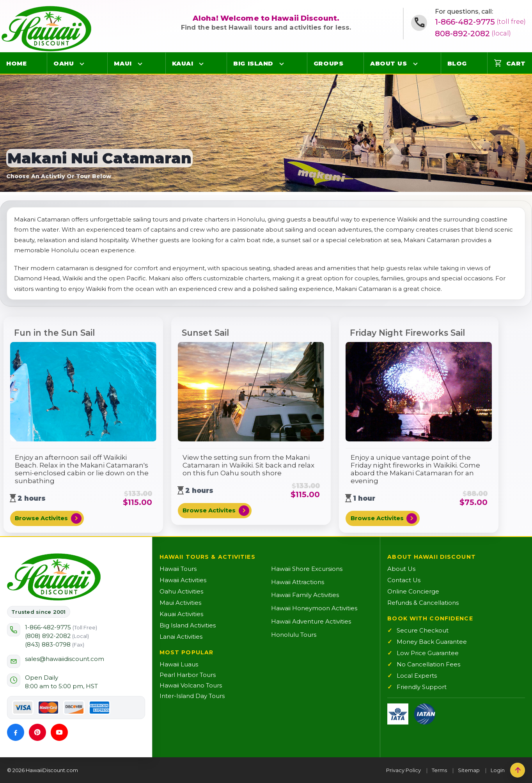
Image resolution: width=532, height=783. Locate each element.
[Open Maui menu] (140, 64)
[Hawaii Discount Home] (54, 577)
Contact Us (404, 580)
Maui (123, 63)
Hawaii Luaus (179, 664)
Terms (439, 770)
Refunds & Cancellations (423, 603)
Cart (510, 63)
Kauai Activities (181, 614)
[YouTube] (59, 732)
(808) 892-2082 (57, 636)
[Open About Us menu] (415, 64)
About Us (388, 63)
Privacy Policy (403, 770)
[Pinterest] (37, 732)
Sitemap (469, 770)
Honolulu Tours (294, 635)
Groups (328, 63)
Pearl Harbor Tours (188, 675)
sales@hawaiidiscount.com (65, 659)
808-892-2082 (473, 34)
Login (498, 770)
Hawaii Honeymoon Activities (314, 608)
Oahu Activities (181, 591)
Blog (457, 63)
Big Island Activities (188, 625)
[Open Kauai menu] (201, 64)
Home (16, 63)
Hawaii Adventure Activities (311, 621)
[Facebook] (16, 732)
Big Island (253, 63)
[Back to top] (518, 770)
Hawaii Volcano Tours (191, 685)
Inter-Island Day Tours (192, 696)
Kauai (183, 63)
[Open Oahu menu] (82, 64)
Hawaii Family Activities (305, 595)
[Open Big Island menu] (282, 64)
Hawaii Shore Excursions (307, 569)
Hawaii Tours (178, 569)
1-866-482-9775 (480, 22)
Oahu (64, 63)
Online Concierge (413, 591)
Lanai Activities (181, 637)
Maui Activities (180, 603)
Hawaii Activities (183, 580)
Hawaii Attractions (298, 582)
